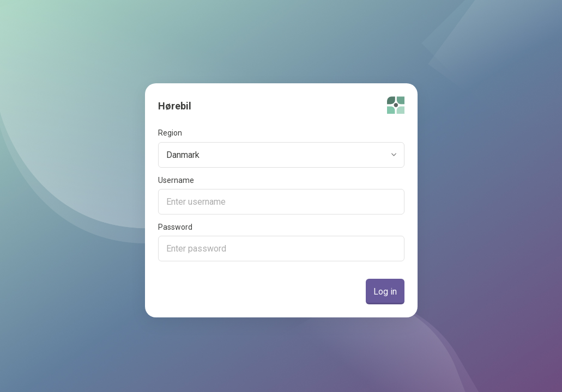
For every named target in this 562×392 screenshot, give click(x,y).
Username (176, 180)
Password (175, 227)
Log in (385, 292)
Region (170, 133)
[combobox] (283, 155)
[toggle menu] (394, 155)
